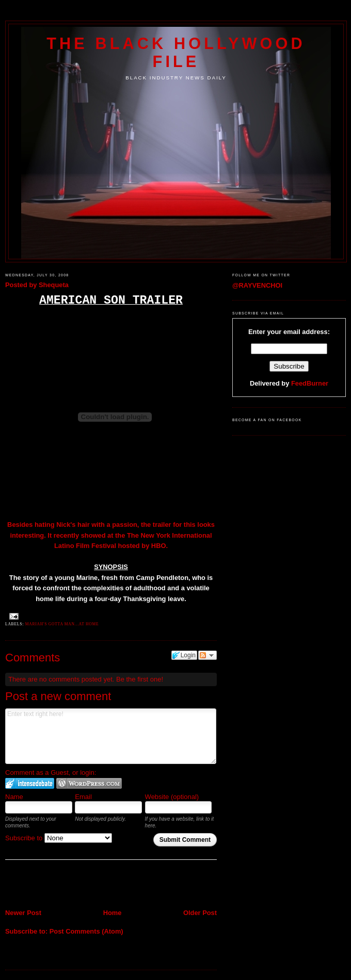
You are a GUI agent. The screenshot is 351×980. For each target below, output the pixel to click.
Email (83, 797)
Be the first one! (140, 679)
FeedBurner (310, 383)
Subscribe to (59, 838)
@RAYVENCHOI (257, 285)
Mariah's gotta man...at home (62, 624)
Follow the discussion (208, 655)
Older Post (200, 913)
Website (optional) (172, 797)
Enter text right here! (111, 736)
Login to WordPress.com (89, 783)
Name (14, 797)
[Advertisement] (66, 885)
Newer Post (23, 913)
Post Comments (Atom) (86, 931)
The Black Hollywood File (176, 52)
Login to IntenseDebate (30, 783)
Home (113, 913)
